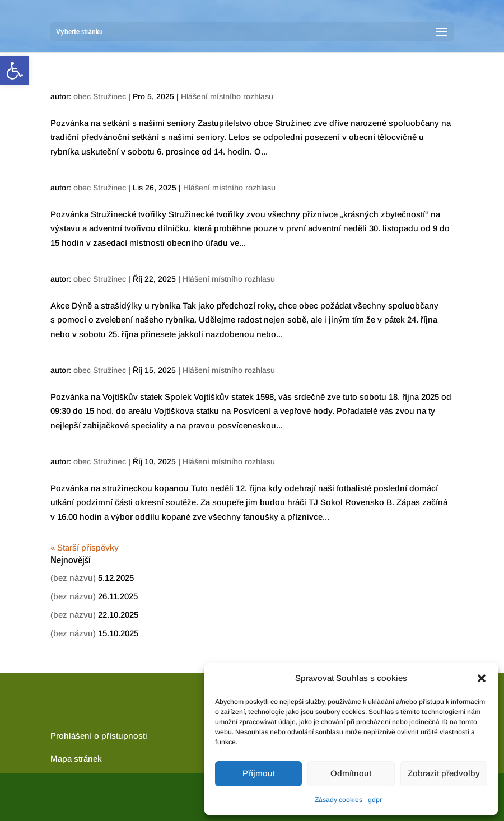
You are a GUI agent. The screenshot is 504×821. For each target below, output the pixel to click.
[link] (15, 71)
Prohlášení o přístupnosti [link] (99, 736)
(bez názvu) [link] (73, 578)
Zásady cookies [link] (339, 800)
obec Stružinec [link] (100, 96)
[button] (482, 678)
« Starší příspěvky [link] (85, 547)
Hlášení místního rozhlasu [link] (227, 96)
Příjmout (259, 773)
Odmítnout (351, 773)
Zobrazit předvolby (444, 773)
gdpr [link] (375, 800)
